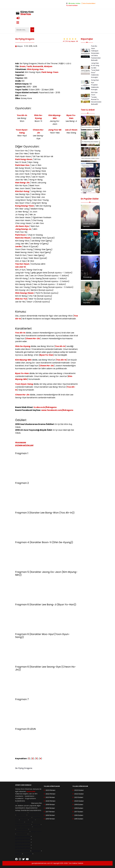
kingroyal (24, 820)
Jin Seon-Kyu (22, 226)
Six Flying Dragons (24, 768)
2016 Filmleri (50, 815)
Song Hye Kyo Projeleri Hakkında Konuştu (95, 85)
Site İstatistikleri (88, 3)
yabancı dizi (21, 815)
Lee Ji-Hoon (71, 130)
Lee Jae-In (21, 267)
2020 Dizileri (79, 801)
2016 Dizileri (79, 815)
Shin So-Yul (21, 299)
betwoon (36, 851)
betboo (29, 822)
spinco (18, 854)
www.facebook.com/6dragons (57, 410)
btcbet (32, 820)
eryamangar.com (22, 832)
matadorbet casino (23, 824)
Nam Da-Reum (23, 238)
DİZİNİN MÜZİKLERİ (24, 445)
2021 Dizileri (79, 797)
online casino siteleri (23, 827)
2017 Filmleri (50, 812)
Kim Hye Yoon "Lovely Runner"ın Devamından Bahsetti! (96, 98)
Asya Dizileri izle (34, 815)
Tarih (29, 66)
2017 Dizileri (79, 812)
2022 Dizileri (79, 794)
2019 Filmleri (50, 805)
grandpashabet (23, 836)
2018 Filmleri (50, 808)
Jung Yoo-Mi (55, 130)
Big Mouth (87, 252)
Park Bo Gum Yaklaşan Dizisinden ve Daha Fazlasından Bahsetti (96, 53)
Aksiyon (48, 66)
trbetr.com (38, 827)
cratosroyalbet (22, 851)
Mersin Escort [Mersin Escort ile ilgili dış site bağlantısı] (36, 832)
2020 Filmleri (50, 801)
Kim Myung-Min (55, 117)
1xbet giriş (36, 824)
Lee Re (18, 247)
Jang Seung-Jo (23, 229)
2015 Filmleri (50, 819)
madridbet (19, 822)
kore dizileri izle (21, 813)
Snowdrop (87, 277)
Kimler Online (75, 3)
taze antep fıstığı (36, 813)
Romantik (38, 66)
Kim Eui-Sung (22, 191)
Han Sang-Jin (22, 183)
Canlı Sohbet (72, 5)
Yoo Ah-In (22, 115)
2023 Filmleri (50, 790)
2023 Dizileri (79, 790)
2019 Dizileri (79, 805)
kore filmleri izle (25, 803)
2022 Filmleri (50, 794)
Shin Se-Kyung (38, 117)
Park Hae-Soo (22, 165)
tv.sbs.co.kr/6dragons (45, 407)
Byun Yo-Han (71, 117)
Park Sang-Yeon (50, 72)
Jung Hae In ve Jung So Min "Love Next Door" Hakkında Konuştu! (95, 70)
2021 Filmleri (50, 797)
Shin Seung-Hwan (24, 293)
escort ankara (22, 829)
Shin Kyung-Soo (35, 69)
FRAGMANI (21, 443)
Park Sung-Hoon (24, 159)
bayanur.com (22, 834)
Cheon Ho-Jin (38, 131)
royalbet (28, 854)
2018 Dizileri (79, 808)
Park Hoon (20, 235)
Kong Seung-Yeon (25, 206)
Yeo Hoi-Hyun (22, 264)
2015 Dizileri (79, 819)
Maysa (20, 46)
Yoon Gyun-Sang (22, 131)
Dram (23, 66)
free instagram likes (23, 817)
